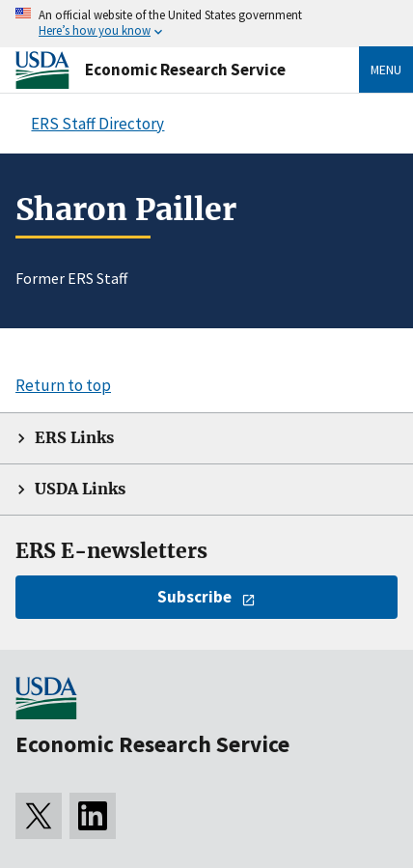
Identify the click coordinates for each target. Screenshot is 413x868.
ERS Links (74, 438)
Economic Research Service (185, 70)
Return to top (63, 385)
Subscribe (194, 597)
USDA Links (80, 489)
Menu (386, 70)
